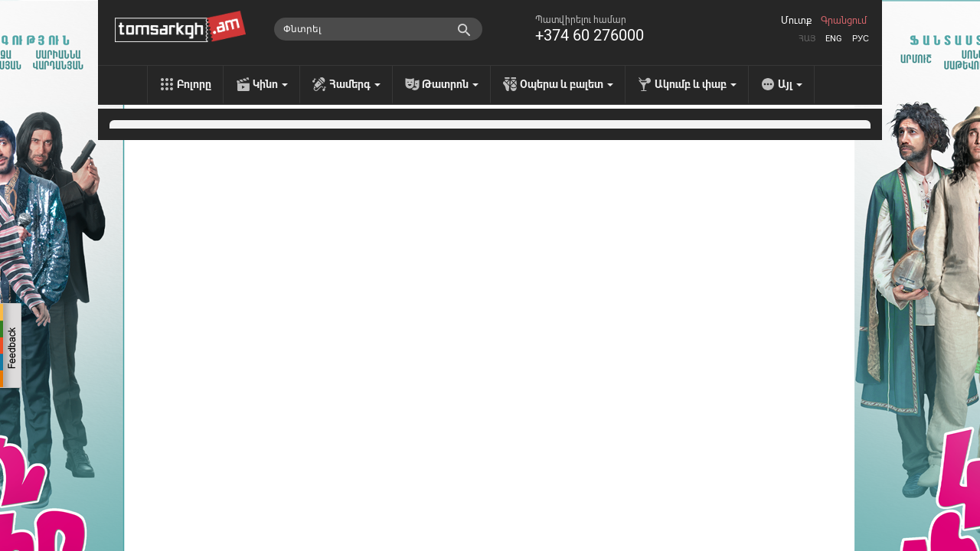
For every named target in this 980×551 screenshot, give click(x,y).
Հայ (807, 39)
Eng (834, 39)
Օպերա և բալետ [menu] (567, 84)
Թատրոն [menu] (450, 84)
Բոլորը (194, 84)
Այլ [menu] (790, 84)
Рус (861, 39)
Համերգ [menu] (355, 84)
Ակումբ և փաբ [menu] (696, 84)
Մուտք (796, 21)
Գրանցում (844, 21)
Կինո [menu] (270, 84)
